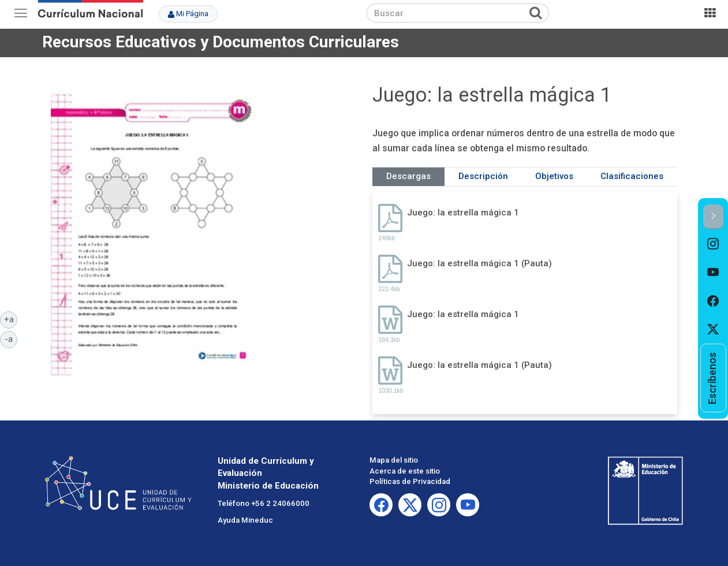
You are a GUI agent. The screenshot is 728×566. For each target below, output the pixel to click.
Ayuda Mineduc (245, 520)
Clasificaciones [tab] (632, 176)
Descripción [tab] (483, 176)
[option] (713, 244)
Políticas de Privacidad (410, 481)
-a (11, 338)
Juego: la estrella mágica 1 (463, 213)
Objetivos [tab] (554, 176)
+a (11, 319)
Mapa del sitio (394, 460)
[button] (713, 217)
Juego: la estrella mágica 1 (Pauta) (479, 263)
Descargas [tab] (408, 176)
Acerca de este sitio (405, 471)
